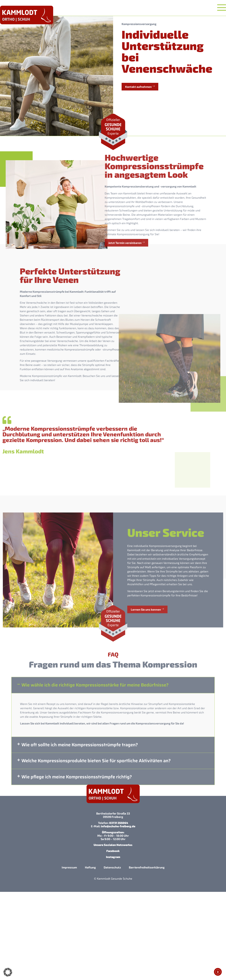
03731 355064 (119, 823)
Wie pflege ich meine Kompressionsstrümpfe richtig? (77, 892)
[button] (113, 892)
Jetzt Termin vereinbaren (35, 242)
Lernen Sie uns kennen (147, 716)
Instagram (113, 857)
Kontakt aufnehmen (140, 86)
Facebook (113, 851)
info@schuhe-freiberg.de (118, 826)
